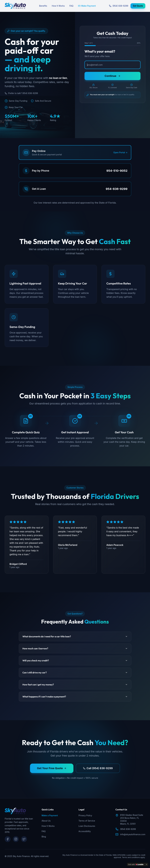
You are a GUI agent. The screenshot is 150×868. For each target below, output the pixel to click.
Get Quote (138, 6)
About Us (46, 821)
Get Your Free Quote (52, 768)
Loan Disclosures (87, 826)
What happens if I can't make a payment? (75, 697)
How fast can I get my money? (75, 685)
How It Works (58, 6)
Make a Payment (50, 815)
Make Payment (87, 6)
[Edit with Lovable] (136, 864)
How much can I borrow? (75, 648)
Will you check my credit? (75, 660)
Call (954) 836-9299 (98, 768)
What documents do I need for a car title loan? (75, 636)
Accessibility (85, 831)
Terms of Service (87, 821)
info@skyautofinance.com (133, 834)
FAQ (71, 6)
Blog (44, 837)
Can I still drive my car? (75, 673)
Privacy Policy (85, 815)
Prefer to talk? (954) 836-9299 (21, 93)
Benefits (43, 6)
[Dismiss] (146, 864)
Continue (112, 76)
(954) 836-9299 (119, 6)
